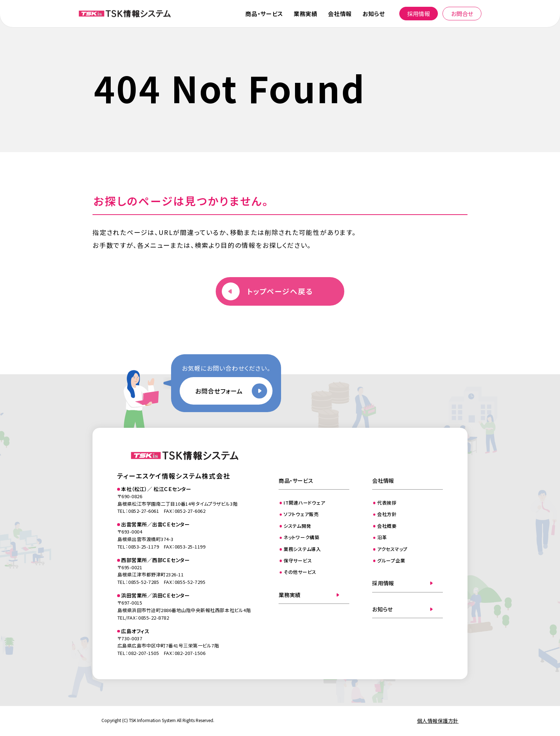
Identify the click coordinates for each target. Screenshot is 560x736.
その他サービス (300, 572)
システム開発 (297, 526)
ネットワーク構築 (302, 537)
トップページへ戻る (280, 291)
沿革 (382, 537)
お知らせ (374, 14)
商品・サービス (264, 14)
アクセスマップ (392, 549)
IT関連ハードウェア (304, 503)
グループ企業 (391, 560)
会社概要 (387, 526)
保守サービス (298, 560)
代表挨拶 (387, 503)
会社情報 (340, 14)
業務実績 (306, 14)
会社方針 (387, 514)
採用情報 (419, 14)
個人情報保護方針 (438, 721)
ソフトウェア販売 (301, 514)
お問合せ (462, 14)
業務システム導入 (302, 549)
